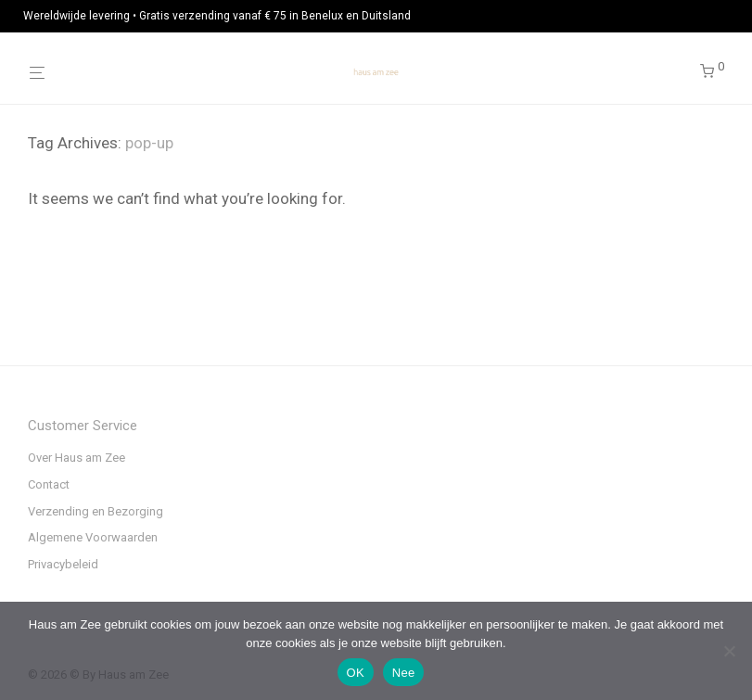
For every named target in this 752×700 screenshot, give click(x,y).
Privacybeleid (63, 564)
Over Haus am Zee (76, 458)
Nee (404, 673)
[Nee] (729, 651)
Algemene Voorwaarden (93, 537)
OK (356, 673)
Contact (49, 484)
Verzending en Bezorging (96, 511)
